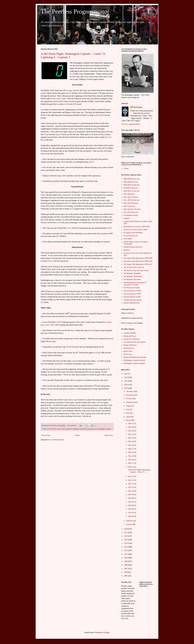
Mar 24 (131, 441)
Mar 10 (131, 491)
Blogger (107, 632)
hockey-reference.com (132, 303)
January (129, 524)
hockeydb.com (129, 348)
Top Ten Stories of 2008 (132, 291)
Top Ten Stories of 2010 (132, 297)
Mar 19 (131, 456)
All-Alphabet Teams (131, 215)
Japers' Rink (128, 351)
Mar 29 (131, 427)
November (130, 395)
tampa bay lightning (72, 429)
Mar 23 (131, 445)
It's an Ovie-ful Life (131, 236)
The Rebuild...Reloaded (132, 273)
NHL (64, 429)
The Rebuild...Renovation (133, 276)
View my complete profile (131, 124)
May (128, 413)
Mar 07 (131, 502)
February (130, 521)
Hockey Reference (130, 345)
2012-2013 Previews (131, 203)
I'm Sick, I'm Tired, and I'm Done (136, 230)
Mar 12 (131, 484)
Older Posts (109, 435)
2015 (126, 540)
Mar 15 (131, 476)
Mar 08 (131, 498)
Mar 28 (131, 431)
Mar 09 (131, 495)
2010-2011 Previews (131, 188)
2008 (126, 565)
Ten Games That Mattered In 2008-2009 (138, 258)
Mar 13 (131, 480)
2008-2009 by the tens (132, 179)
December (130, 391)
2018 (126, 529)
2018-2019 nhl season (54, 429)
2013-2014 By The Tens (132, 209)
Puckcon (127, 250)
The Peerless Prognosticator (75, 11)
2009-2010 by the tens (132, 185)
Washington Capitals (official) (134, 360)
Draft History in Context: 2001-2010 (137, 227)
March (129, 420)
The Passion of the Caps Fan (134, 267)
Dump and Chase (130, 336)
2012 (126, 550)
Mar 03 (131, 513)
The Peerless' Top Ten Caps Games (136, 270)
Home (78, 435)
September (130, 402)
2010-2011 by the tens (132, 191)
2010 (126, 558)
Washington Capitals (104, 429)
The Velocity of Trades (132, 288)
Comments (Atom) (57, 440)
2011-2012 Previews (131, 197)
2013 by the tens (129, 206)
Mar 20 (131, 452)
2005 (126, 576)
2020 (126, 385)
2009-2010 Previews (131, 182)
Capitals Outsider (130, 333)
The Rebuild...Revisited (132, 279)
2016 (126, 536)
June (128, 409)
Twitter (126, 169)
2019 (126, 388)
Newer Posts (46, 435)
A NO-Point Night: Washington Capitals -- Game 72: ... (139, 471)
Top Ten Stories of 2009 (132, 294)
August (129, 406)
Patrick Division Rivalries (133, 247)
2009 (126, 561)
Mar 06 (131, 505)
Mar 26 (131, 434)
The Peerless (138, 107)
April (128, 417)
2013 (126, 547)
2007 (126, 569)
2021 (126, 381)
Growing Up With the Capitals (135, 342)
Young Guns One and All (133, 300)
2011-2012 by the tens (132, 200)
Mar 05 (131, 509)
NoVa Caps (128, 354)
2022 (126, 377)
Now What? (128, 239)
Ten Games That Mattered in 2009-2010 (138, 261)
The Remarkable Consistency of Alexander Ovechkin (135, 284)
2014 (126, 543)
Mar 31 (131, 423)
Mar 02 (131, 516)
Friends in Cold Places (132, 339)
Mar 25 (131, 438)
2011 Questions (129, 194)
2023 (126, 374)
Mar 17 (131, 463)
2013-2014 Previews (131, 212)
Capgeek (127, 218)
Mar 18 (131, 460)
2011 (126, 554)
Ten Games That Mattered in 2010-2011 (138, 264)
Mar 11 (131, 487)
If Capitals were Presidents (133, 233)
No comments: (72, 425)
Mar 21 (131, 449)
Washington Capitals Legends (134, 363)
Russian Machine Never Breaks (135, 357)
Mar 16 (131, 467)
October (129, 399)
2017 (126, 532)
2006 (126, 572)
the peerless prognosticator (88, 429)
